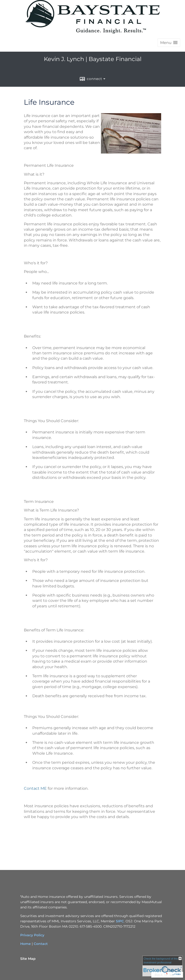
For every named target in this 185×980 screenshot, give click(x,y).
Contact (41, 944)
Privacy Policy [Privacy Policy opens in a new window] (32, 935)
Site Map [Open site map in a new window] (28, 959)
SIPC (120, 921)
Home (26, 944)
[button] (169, 43)
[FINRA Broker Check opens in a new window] (162, 966)
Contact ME (35, 788)
